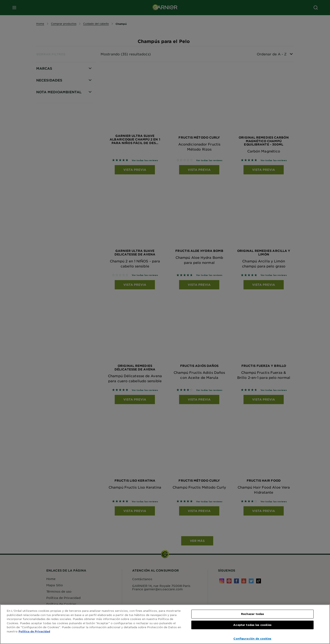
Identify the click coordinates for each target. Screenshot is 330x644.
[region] (165, 624)
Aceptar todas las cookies (252, 625)
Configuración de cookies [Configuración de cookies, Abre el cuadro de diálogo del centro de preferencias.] (252, 639)
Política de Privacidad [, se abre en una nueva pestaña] (34, 631)
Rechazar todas (253, 614)
